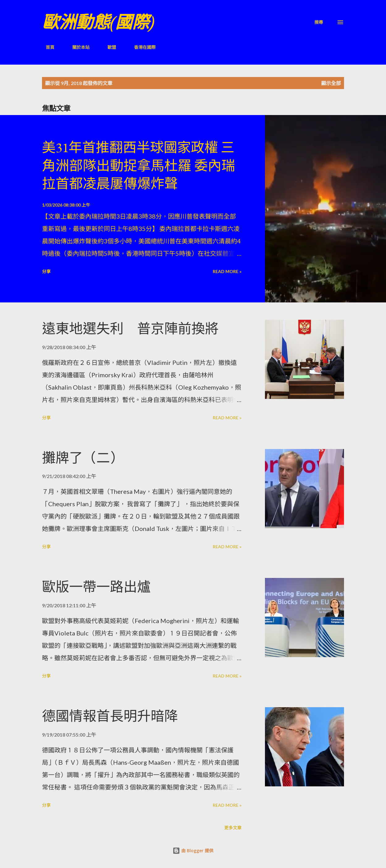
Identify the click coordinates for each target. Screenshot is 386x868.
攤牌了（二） (83, 458)
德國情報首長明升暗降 (110, 716)
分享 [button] (46, 271)
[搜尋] (319, 22)
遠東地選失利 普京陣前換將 (130, 329)
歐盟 (108, 47)
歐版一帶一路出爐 (96, 587)
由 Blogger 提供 (193, 851)
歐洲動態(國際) (98, 22)
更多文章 (233, 828)
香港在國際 (141, 47)
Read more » (227, 271)
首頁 (46, 47)
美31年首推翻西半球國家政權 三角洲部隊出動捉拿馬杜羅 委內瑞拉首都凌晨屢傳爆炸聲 (138, 165)
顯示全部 (331, 83)
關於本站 (77, 47)
